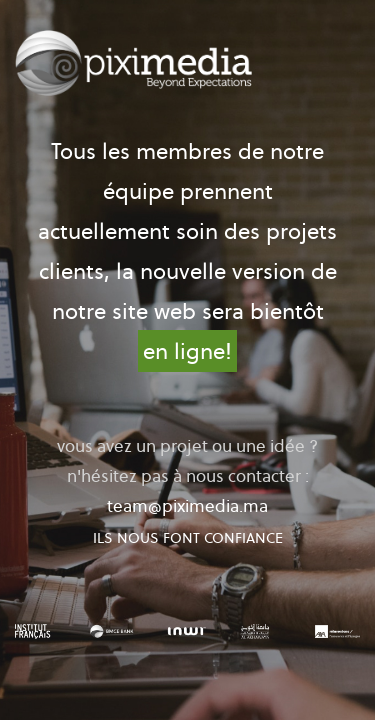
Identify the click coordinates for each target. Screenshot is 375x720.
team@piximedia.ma (187, 506)
